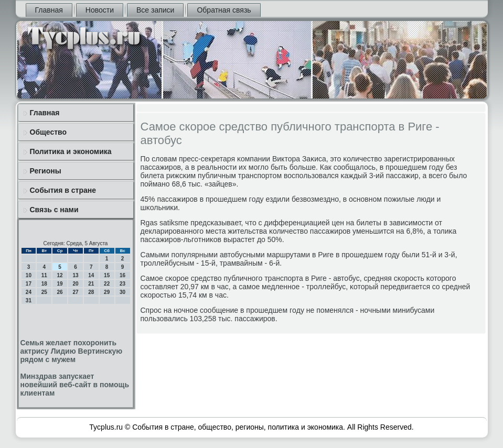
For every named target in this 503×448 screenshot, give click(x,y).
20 (75, 284)
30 (122, 292)
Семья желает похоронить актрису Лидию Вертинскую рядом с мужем (72, 351)
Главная (49, 10)
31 (29, 301)
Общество (49, 132)
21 (91, 284)
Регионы (46, 171)
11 (44, 275)
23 (122, 284)
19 (60, 284)
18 (44, 284)
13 (75, 275)
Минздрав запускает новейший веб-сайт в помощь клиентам (75, 385)
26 (60, 292)
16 (122, 275)
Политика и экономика (71, 151)
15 (107, 275)
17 (29, 284)
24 (29, 292)
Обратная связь (224, 10)
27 (75, 292)
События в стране (63, 190)
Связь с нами (54, 210)
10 (29, 275)
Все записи (155, 10)
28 (91, 292)
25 (44, 292)
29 (107, 292)
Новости (100, 10)
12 (60, 275)
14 (91, 275)
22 (107, 284)
